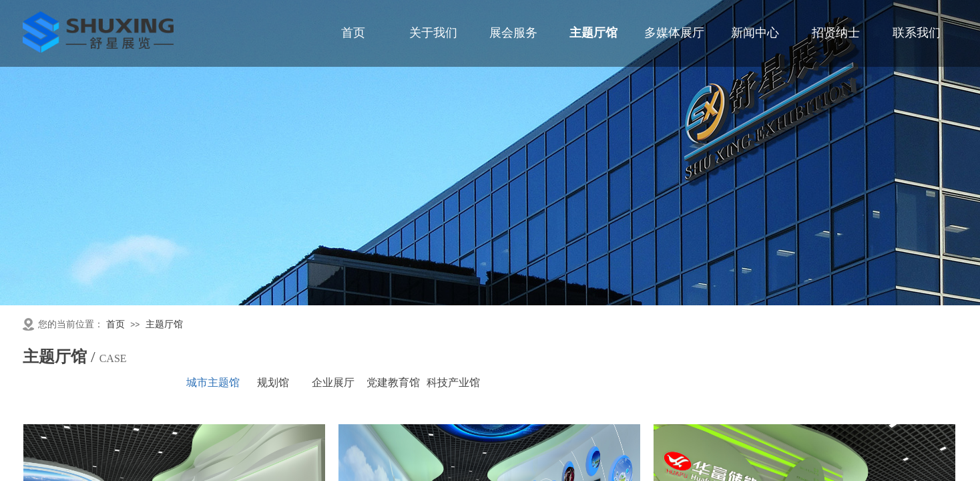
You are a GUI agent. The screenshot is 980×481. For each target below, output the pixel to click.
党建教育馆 (393, 382)
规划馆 (273, 382)
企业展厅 (333, 382)
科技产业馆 (453, 382)
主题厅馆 (164, 324)
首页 (115, 324)
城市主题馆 (213, 382)
